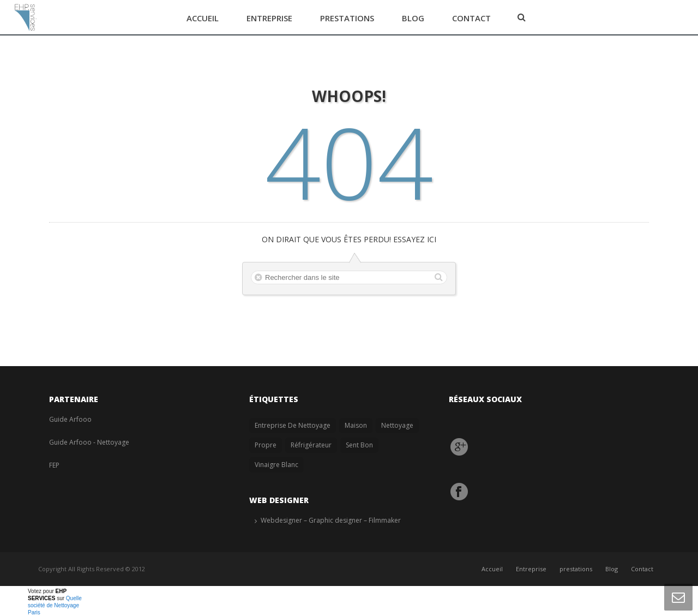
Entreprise (269, 18)
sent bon (359, 445)
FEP (54, 465)
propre (266, 445)
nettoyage (397, 425)
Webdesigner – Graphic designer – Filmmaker (331, 520)
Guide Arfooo (70, 419)
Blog (413, 18)
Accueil (203, 18)
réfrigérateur (311, 445)
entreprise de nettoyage (293, 425)
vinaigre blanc (276, 465)
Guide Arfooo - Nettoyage (89, 442)
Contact (471, 18)
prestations (347, 18)
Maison (356, 425)
